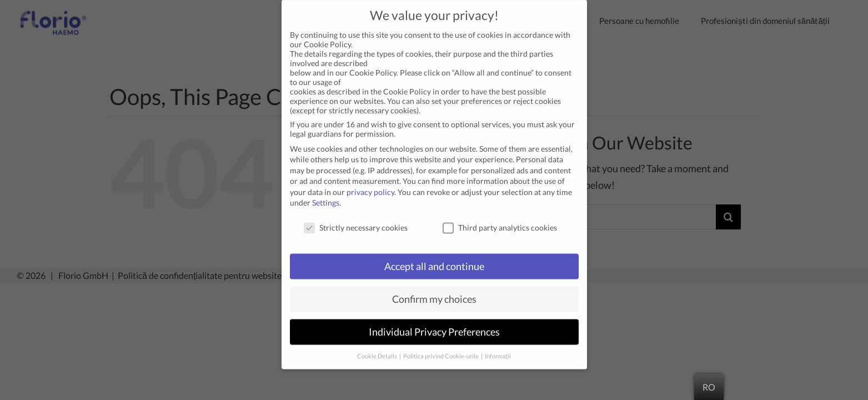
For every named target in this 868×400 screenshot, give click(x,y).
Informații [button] (498, 345)
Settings (326, 192)
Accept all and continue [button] (434, 256)
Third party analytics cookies (500, 217)
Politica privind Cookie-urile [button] (441, 345)
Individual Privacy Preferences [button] (434, 321)
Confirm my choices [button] (434, 289)
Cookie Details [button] (378, 345)
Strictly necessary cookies (356, 217)
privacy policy (370, 181)
